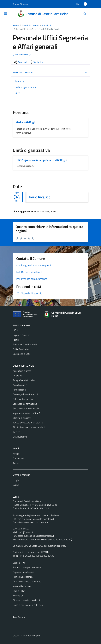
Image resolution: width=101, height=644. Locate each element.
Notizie (16, 454)
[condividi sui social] (20, 62)
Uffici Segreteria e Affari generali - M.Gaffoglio (42, 160)
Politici (16, 340)
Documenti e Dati (21, 354)
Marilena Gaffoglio (26, 122)
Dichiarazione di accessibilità (26, 600)
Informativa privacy (22, 586)
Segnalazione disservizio (24, 572)
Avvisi (16, 463)
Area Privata (19, 617)
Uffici (15, 330)
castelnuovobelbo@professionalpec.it (36, 519)
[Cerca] (85, 14)
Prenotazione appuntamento (27, 567)
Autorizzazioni (19, 390)
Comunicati (18, 458)
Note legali (18, 596)
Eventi (16, 485)
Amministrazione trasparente (27, 581)
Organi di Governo (21, 335)
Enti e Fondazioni (21, 349)
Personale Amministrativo (25, 344)
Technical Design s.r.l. (33, 635)
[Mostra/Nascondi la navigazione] (6, 14)
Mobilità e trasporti (22, 418)
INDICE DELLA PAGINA (50, 73)
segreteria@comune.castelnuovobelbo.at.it (40, 515)
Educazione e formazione (25, 404)
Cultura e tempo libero (23, 399)
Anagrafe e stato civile (24, 380)
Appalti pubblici (20, 385)
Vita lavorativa (20, 437)
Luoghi (16, 480)
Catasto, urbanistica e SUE (26, 394)
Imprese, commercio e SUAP (26, 413)
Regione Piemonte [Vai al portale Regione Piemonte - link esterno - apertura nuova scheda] (20, 4)
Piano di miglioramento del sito (28, 605)
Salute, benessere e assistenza (28, 423)
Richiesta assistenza (23, 577)
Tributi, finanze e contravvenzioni (29, 427)
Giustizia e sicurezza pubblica (27, 408)
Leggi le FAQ (19, 563)
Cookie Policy (19, 591)
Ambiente (17, 376)
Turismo (16, 432)
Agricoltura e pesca (22, 371)
